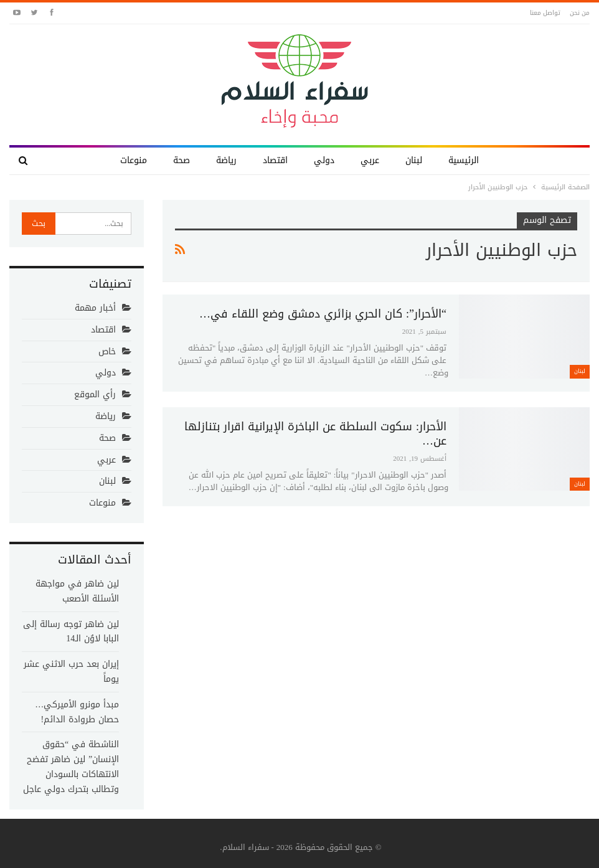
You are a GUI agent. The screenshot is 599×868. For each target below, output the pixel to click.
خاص (107, 351)
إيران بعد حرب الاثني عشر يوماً (71, 672)
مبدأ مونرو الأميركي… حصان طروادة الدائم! (77, 712)
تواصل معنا (545, 13)
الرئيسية (464, 160)
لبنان (414, 160)
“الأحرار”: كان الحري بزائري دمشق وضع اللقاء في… (323, 314)
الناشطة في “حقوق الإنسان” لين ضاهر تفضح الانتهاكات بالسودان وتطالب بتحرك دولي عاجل (71, 767)
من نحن (580, 13)
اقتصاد (275, 160)
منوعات (134, 160)
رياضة (226, 160)
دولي (324, 160)
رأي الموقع (95, 394)
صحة (182, 160)
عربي (370, 160)
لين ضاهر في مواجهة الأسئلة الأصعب (77, 591)
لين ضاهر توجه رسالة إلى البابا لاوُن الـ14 (71, 632)
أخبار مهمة (95, 308)
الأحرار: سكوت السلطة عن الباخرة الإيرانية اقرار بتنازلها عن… (315, 434)
